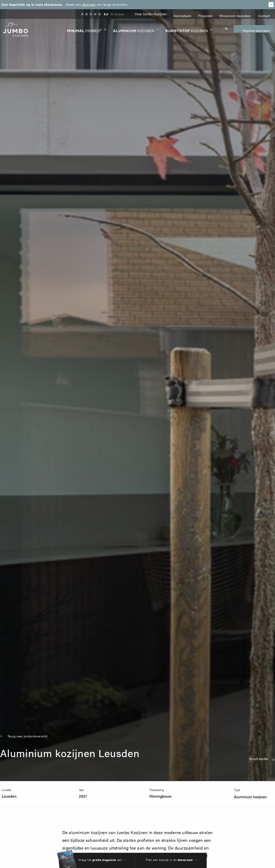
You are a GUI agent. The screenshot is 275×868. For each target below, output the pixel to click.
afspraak (89, 4)
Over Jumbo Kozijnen (151, 14)
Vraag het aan (100, 860)
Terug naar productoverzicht (27, 736)
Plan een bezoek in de (169, 860)
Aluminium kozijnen (250, 797)
